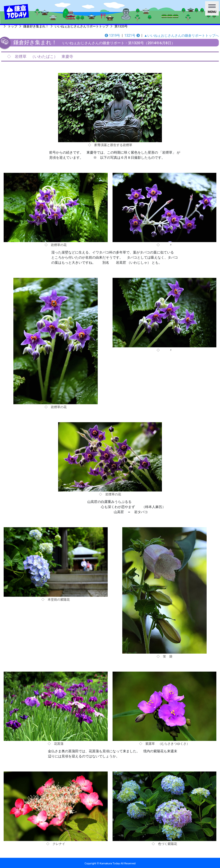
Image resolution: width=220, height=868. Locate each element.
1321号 (132, 35)
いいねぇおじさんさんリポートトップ (82, 26)
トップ (13, 26)
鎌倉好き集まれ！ (36, 26)
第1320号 (121, 26)
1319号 (112, 35)
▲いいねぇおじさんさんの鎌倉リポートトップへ (181, 35)
